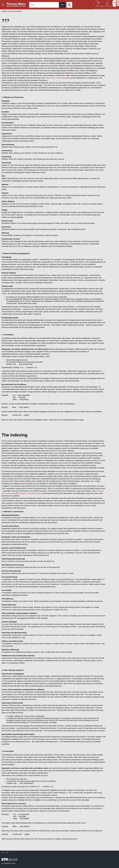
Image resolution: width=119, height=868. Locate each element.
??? (16, 5)
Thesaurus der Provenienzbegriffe (57, 78)
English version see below (12, 11)
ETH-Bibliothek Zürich (8, 863)
